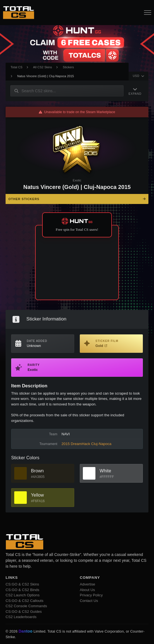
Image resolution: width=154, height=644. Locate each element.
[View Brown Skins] (21, 473)
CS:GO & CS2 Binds (22, 590)
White (105, 471)
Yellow (37, 495)
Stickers (68, 67)
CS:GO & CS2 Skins (22, 584)
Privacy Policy (91, 595)
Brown (37, 471)
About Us (87, 590)
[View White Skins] (89, 473)
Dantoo (26, 631)
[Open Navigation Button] (148, 13)
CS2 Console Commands (26, 606)
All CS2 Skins (42, 67)
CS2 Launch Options (23, 595)
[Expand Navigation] (135, 91)
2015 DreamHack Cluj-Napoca (87, 444)
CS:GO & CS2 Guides (24, 612)
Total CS (16, 67)
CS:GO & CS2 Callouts (25, 601)
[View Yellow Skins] (21, 498)
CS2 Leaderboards (21, 617)
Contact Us (89, 601)
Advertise (87, 584)
